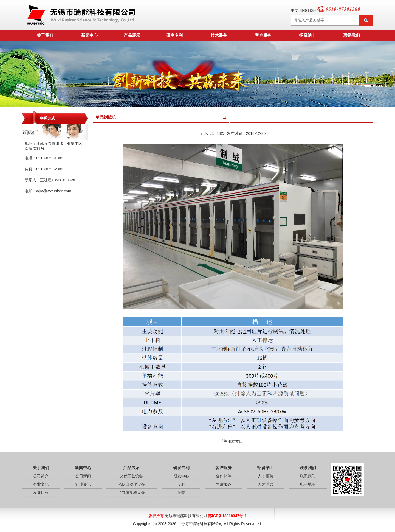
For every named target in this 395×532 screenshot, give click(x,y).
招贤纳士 (307, 35)
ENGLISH (308, 10)
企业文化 (41, 484)
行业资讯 (83, 484)
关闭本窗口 (233, 441)
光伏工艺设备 (131, 476)
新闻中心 (89, 35)
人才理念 (266, 484)
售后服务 (224, 484)
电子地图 (308, 484)
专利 (181, 484)
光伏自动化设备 (131, 484)
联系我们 (352, 35)
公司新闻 (83, 476)
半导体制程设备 (131, 492)
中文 (295, 10)
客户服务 (263, 35)
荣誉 (181, 492)
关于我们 (45, 35)
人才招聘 (266, 476)
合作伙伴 (224, 476)
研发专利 (174, 35)
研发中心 (181, 476)
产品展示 (132, 35)
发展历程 (41, 492)
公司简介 (41, 476)
